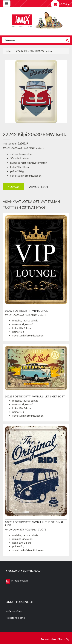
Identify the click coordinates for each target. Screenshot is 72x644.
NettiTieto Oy (61, 639)
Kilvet (9, 51)
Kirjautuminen (14, 611)
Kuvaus (13, 187)
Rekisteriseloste (15, 618)
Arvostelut (39, 187)
